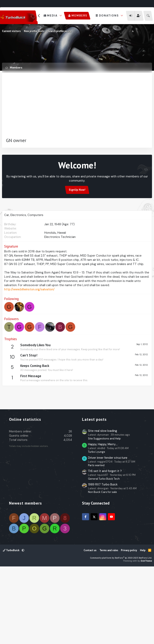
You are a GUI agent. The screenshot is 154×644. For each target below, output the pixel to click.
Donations (109, 16)
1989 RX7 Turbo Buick (103, 560)
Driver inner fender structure (108, 533)
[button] (61, 16)
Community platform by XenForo (121, 633)
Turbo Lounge (97, 527)
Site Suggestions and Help (104, 514)
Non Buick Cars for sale (102, 568)
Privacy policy (129, 626)
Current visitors (11, 31)
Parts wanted (96, 541)
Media (52, 16)
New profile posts (34, 31)
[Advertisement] (77, 107)
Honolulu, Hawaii (55, 252)
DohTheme (146, 636)
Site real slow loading (103, 506)
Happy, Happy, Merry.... (103, 520)
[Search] (148, 16)
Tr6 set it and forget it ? (105, 547)
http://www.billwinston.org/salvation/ (29, 309)
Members (79, 16)
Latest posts (94, 495)
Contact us (90, 626)
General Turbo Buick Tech (104, 554)
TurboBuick (11, 626)
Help (143, 626)
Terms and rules (109, 626)
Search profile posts (59, 31)
